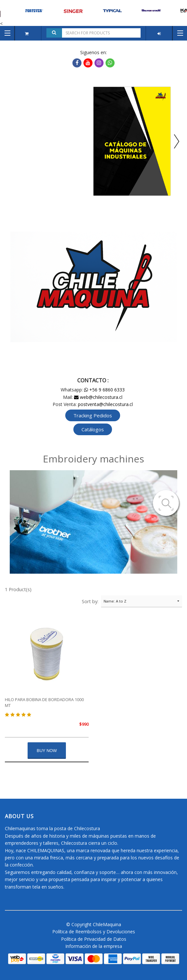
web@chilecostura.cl (98, 397)
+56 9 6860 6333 (104, 390)
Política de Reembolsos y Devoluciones (94, 932)
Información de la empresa (94, 946)
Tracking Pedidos (93, 415)
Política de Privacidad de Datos (94, 939)
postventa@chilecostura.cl (105, 404)
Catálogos (93, 429)
